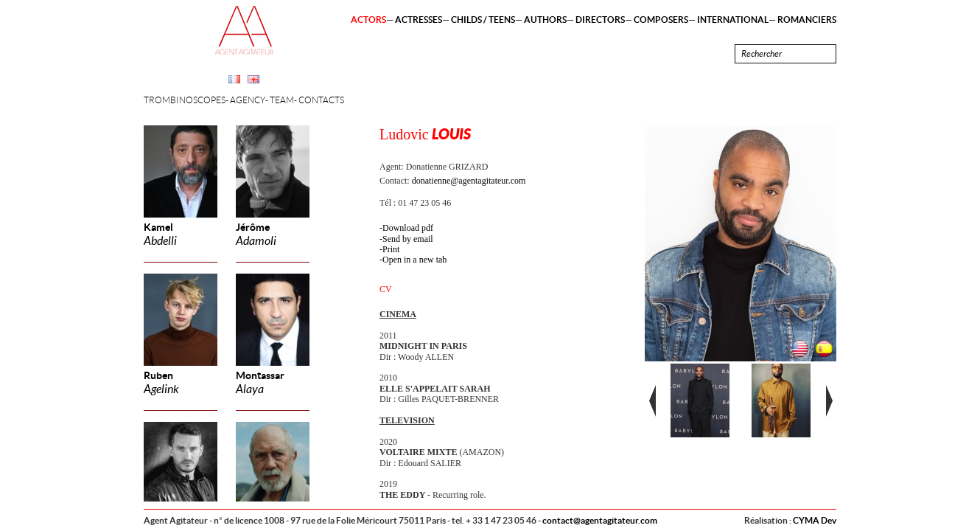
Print (391, 249)
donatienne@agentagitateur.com (469, 181)
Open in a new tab (414, 260)
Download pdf (408, 228)
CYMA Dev (815, 520)
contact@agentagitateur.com (600, 520)
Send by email (408, 239)
